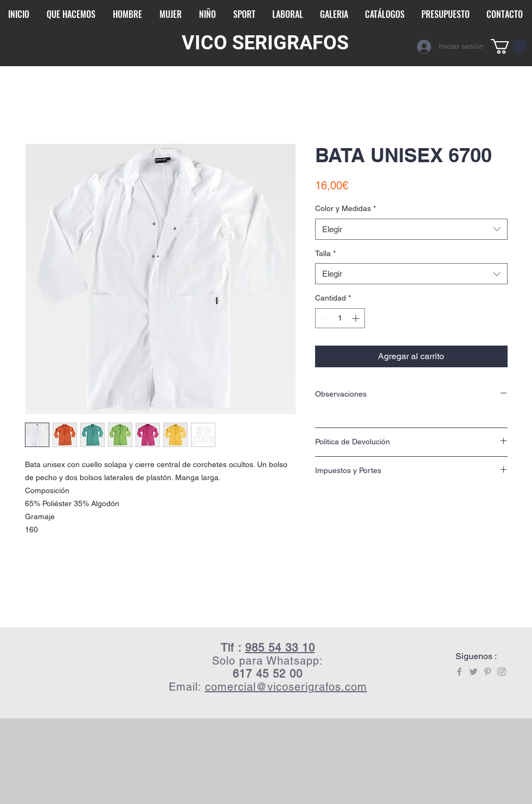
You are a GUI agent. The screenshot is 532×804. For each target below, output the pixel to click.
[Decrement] (323, 318)
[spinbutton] (340, 318)
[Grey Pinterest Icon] (488, 672)
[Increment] (357, 318)
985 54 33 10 (280, 648)
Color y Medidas (345, 208)
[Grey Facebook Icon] (459, 672)
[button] (509, 46)
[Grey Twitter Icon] (473, 672)
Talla (325, 253)
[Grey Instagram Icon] (502, 672)
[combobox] (411, 229)
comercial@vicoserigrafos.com (286, 687)
